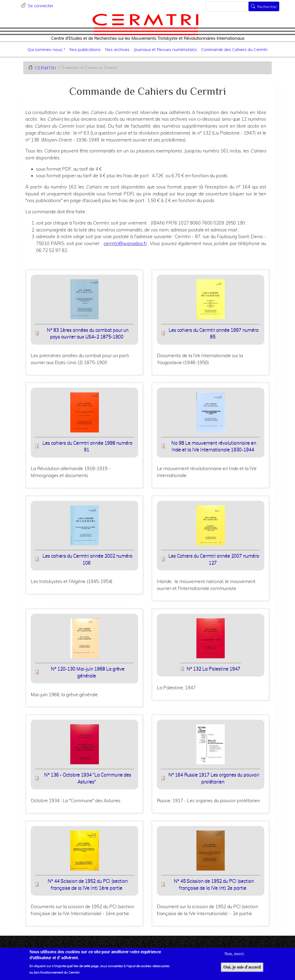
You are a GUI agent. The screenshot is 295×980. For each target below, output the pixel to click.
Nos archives (117, 49)
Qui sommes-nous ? (46, 49)
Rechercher (267, 7)
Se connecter (40, 6)
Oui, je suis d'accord (242, 970)
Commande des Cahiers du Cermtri (234, 49)
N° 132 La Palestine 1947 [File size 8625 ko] (213, 669)
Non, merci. (235, 956)
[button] (85, 301)
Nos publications (85, 49)
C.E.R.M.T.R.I (45, 68)
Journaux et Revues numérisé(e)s (165, 49)
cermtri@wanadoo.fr (125, 243)
